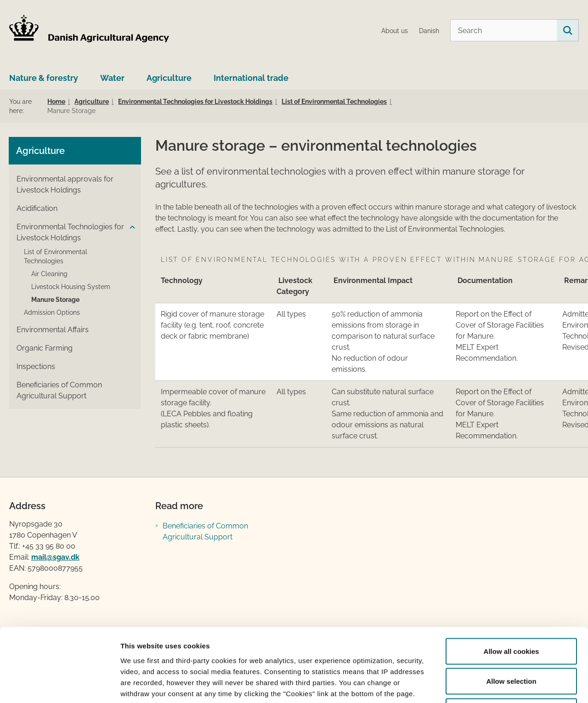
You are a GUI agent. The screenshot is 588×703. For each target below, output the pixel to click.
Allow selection (511, 613)
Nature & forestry (44, 78)
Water (112, 78)
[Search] (514, 30)
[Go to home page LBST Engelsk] (90, 30)
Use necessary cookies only (511, 643)
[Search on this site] (568, 30)
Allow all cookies (512, 582)
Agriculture (169, 78)
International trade (251, 78)
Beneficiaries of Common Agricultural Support (205, 531)
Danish (429, 31)
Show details (482, 685)
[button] (130, 227)
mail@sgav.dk (55, 557)
